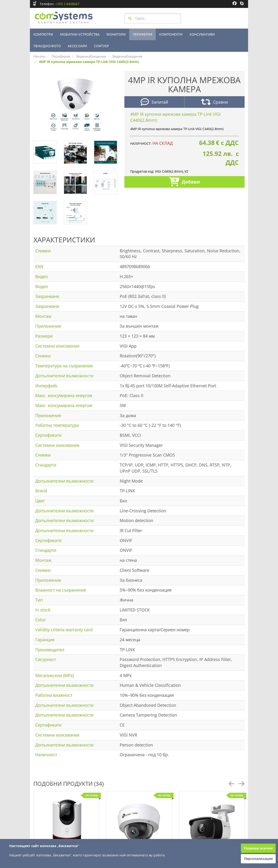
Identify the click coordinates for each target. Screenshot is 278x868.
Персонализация (258, 859)
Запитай (154, 103)
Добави (184, 182)
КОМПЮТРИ (43, 34)
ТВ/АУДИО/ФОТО (47, 46)
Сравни (215, 103)
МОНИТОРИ (116, 34)
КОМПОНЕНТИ (171, 34)
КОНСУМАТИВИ (202, 34)
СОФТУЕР (101, 46)
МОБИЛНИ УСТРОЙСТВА (80, 34)
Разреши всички (258, 848)
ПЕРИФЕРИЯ (142, 34)
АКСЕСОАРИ (77, 46)
